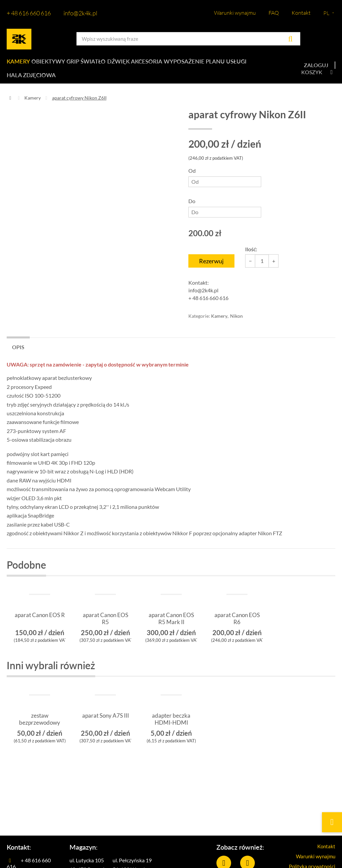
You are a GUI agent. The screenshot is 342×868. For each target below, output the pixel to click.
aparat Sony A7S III (106, 726)
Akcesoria (158, 63)
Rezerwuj (211, 268)
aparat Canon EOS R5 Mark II (171, 626)
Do (225, 215)
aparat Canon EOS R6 (237, 626)
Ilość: (251, 256)
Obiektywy (50, 63)
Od (225, 184)
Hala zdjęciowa (30, 80)
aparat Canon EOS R (40, 626)
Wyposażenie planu (207, 63)
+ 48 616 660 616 (29, 13)
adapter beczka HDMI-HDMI (171, 726)
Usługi (250, 63)
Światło (100, 63)
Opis (18, 354)
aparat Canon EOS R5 (105, 626)
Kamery (18, 63)
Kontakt (301, 13)
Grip (77, 63)
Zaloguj (316, 69)
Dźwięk (128, 63)
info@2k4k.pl (80, 13)
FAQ (274, 13)
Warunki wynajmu (235, 13)
